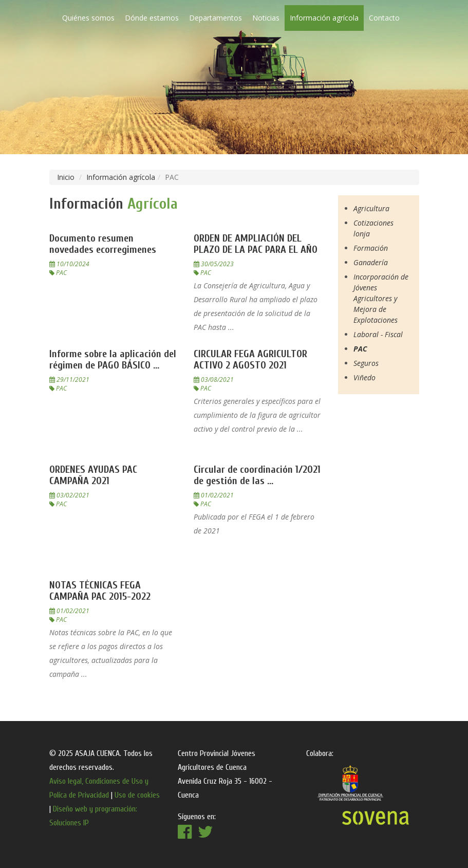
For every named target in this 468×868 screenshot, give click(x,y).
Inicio (66, 177)
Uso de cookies (137, 795)
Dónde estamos (152, 18)
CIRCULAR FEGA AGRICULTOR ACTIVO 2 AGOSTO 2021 (250, 359)
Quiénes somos (88, 18)
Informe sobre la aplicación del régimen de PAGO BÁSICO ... (113, 359)
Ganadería (371, 262)
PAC (360, 349)
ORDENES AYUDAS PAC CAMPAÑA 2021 (93, 475)
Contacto (384, 18)
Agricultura (371, 208)
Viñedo (364, 377)
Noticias (266, 18)
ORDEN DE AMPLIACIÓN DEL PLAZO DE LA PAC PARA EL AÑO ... (256, 250)
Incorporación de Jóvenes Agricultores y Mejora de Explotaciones (381, 298)
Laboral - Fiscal (378, 334)
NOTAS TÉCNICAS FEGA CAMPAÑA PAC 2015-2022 (100, 591)
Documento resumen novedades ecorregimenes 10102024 (103, 250)
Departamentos (216, 18)
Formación (371, 248)
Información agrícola (324, 18)
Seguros (366, 363)
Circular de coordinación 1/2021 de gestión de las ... (257, 475)
